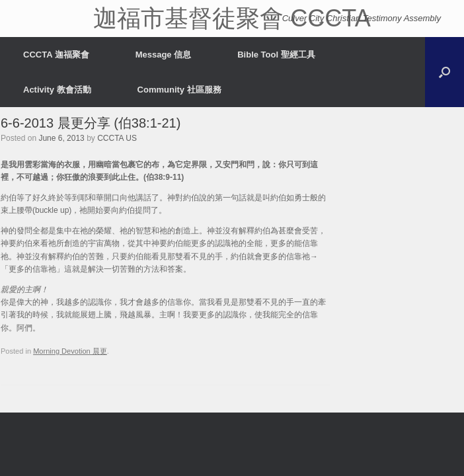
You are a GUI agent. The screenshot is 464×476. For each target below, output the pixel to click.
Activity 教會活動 (57, 90)
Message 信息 (164, 55)
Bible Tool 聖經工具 (276, 55)
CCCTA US (117, 138)
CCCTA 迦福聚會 (56, 55)
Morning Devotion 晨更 (70, 351)
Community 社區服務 (179, 90)
